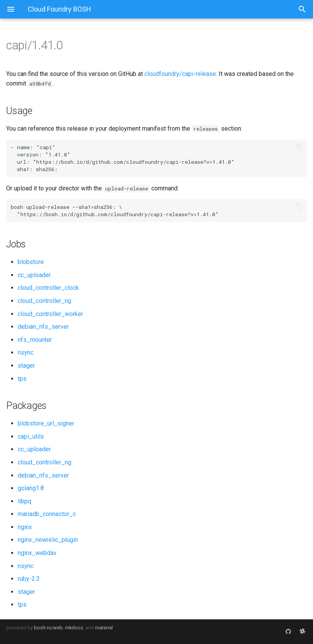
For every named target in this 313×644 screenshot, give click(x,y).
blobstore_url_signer (46, 423)
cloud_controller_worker (50, 314)
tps (22, 379)
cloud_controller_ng (44, 301)
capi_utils (31, 436)
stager (26, 366)
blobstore (31, 262)
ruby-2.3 (29, 579)
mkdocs (74, 628)
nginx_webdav (37, 553)
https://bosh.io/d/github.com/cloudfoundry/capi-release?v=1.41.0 (134, 162)
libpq (24, 501)
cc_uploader (34, 275)
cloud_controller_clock (48, 288)
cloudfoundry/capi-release (180, 74)
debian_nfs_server (43, 327)
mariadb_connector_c (47, 514)
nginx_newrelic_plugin (48, 540)
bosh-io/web (48, 628)
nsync (26, 352)
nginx (25, 527)
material (104, 628)
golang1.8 (31, 488)
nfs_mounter (35, 340)
